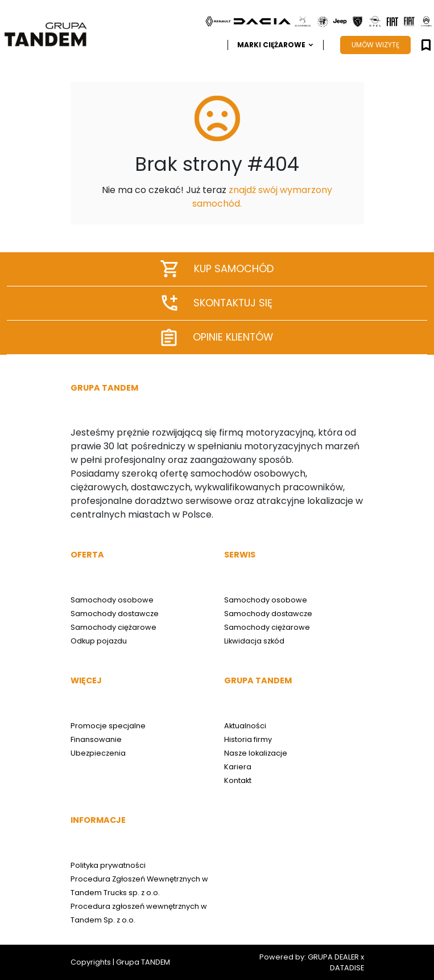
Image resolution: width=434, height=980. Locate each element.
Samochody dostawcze (115, 614)
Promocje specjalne (108, 726)
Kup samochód (217, 269)
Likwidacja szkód (254, 641)
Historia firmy (248, 739)
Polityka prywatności (108, 865)
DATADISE (347, 968)
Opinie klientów (217, 337)
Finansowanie (96, 739)
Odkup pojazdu (99, 641)
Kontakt (238, 780)
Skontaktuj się (217, 303)
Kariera (238, 767)
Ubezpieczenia (98, 753)
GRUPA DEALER (333, 957)
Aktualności (245, 726)
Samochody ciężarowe (113, 627)
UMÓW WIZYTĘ (375, 45)
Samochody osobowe (112, 600)
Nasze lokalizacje (256, 753)
